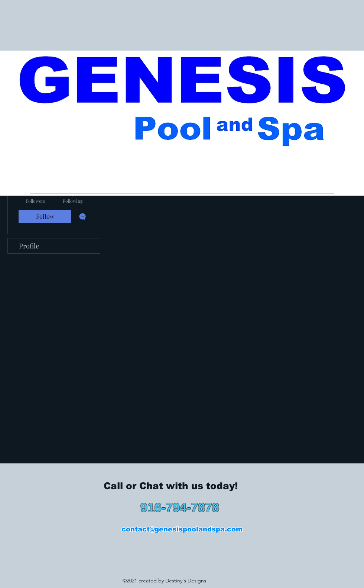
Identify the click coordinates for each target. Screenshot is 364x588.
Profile (29, 246)
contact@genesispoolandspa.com (182, 529)
